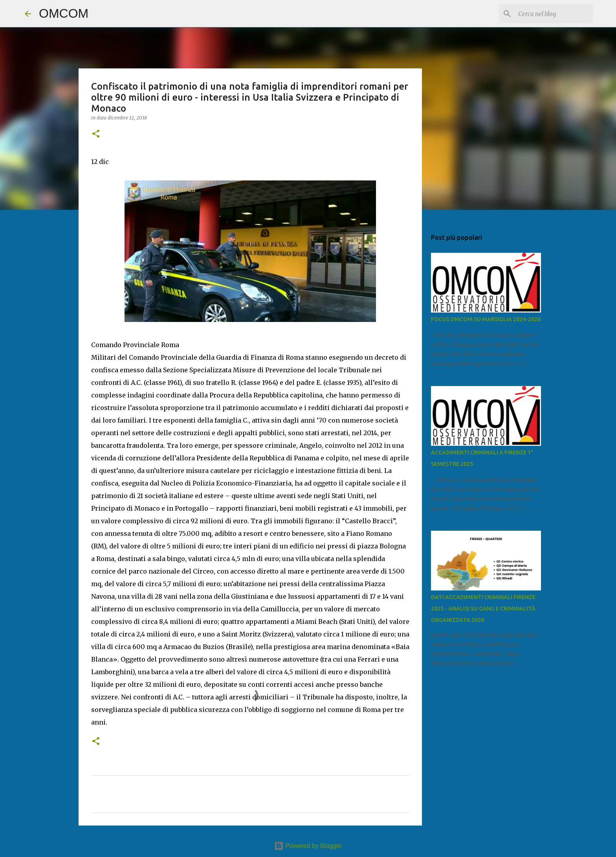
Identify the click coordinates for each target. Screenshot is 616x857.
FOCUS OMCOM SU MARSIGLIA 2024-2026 (486, 319)
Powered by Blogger (308, 846)
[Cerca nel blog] (552, 14)
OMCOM (64, 13)
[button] (96, 134)
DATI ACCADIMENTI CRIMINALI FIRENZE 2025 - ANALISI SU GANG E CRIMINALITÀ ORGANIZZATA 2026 (483, 609)
